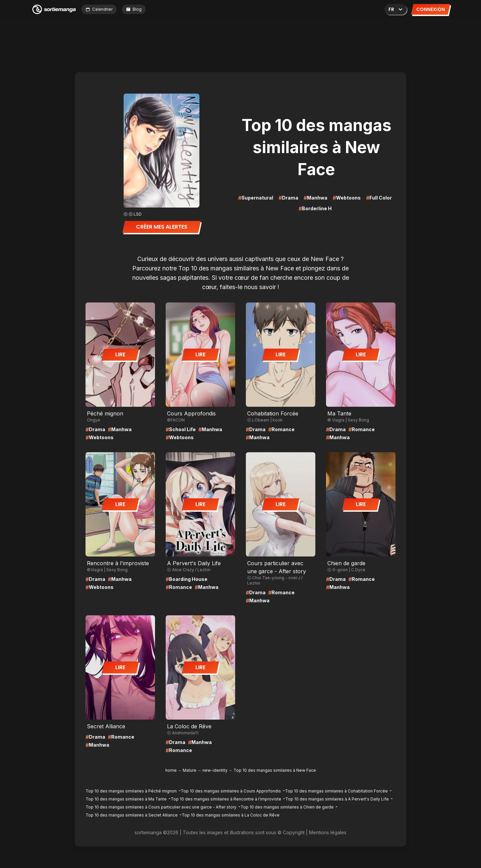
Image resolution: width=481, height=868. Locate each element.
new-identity (215, 770)
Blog (134, 9)
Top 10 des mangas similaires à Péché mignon (131, 791)
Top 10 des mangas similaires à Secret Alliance (132, 815)
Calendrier (99, 9)
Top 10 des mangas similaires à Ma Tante (126, 799)
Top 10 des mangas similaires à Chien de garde (287, 807)
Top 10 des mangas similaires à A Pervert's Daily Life (337, 799)
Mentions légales (328, 832)
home (171, 770)
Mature (190, 770)
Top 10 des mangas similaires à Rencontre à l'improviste (226, 799)
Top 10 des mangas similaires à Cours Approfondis (231, 791)
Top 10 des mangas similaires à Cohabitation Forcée (336, 791)
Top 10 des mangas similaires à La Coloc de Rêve (231, 815)
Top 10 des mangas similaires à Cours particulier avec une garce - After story (161, 807)
